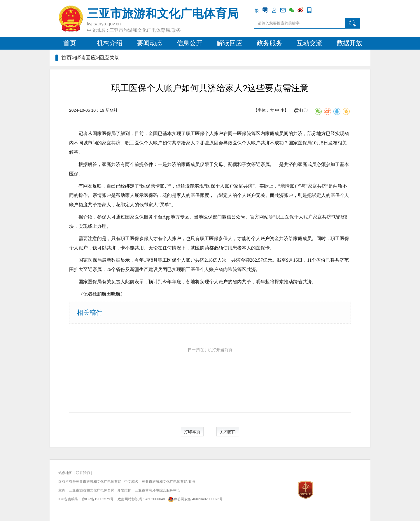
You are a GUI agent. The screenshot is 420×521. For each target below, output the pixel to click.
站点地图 (65, 473)
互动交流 (309, 43)
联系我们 (83, 473)
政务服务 (269, 43)
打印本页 (192, 432)
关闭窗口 (228, 432)
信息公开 (190, 43)
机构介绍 (110, 43)
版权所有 (65, 482)
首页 (70, 43)
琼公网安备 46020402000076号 (194, 499)
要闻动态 (150, 43)
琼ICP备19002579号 (98, 499)
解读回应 (230, 43)
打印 (301, 110)
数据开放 (349, 43)
